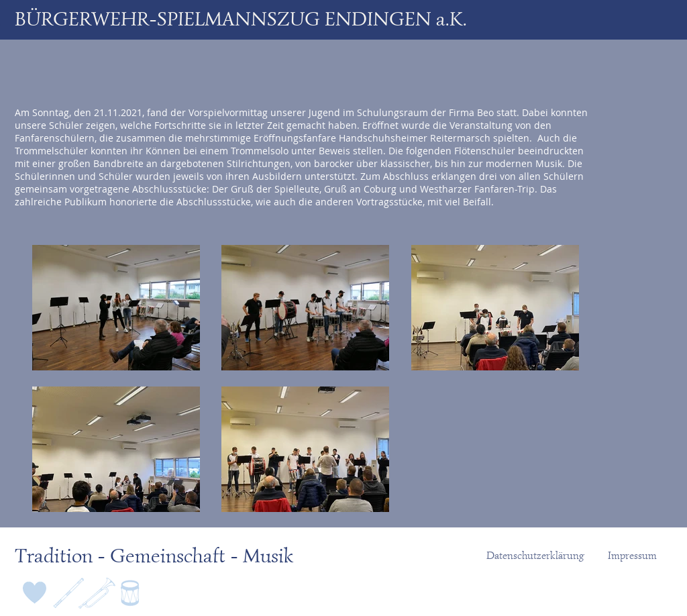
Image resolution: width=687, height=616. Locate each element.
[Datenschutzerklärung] (535, 556)
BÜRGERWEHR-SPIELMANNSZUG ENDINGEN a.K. (241, 19)
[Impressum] (632, 556)
